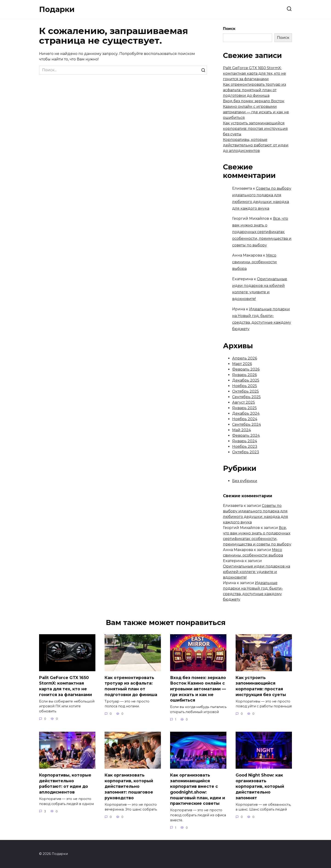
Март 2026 (242, 364)
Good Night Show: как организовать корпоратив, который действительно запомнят (260, 786)
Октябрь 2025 (245, 391)
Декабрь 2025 (246, 380)
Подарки (57, 9)
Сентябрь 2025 (246, 397)
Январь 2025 (244, 408)
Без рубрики (245, 481)
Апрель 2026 (245, 358)
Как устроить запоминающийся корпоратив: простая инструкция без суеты (255, 129)
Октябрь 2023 (246, 452)
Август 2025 (244, 402)
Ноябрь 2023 (245, 447)
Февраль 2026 (246, 369)
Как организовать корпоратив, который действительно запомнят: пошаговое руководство (129, 786)
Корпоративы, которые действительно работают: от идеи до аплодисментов (256, 145)
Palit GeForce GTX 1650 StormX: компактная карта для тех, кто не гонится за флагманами (254, 73)
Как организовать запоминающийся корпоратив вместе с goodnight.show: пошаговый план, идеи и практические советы (198, 789)
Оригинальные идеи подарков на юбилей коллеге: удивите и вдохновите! (257, 572)
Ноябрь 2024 (245, 419)
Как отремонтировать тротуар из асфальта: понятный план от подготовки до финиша (254, 90)
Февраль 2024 (246, 435)
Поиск (229, 29)
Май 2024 (241, 430)
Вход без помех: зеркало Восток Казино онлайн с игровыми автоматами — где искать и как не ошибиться (198, 689)
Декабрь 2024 (246, 413)
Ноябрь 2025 (245, 386)
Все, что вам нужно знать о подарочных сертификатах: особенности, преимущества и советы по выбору (262, 232)
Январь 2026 (244, 375)
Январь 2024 (245, 441)
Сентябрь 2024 (247, 424)
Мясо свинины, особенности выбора (254, 262)
